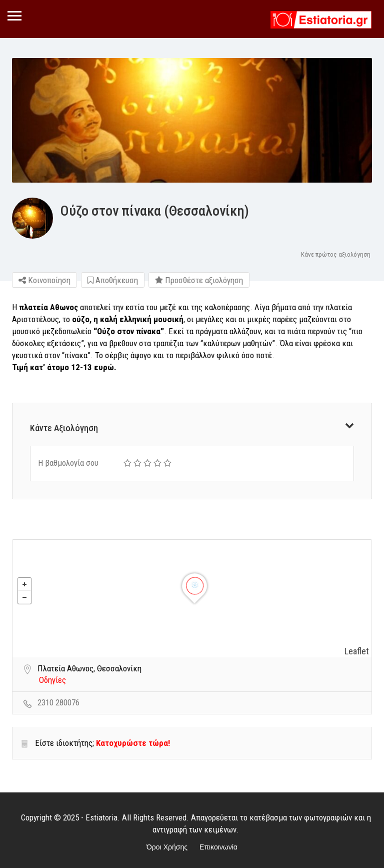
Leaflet (357, 651)
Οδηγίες (52, 680)
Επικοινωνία (218, 847)
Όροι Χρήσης (167, 847)
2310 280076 (58, 702)
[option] (192, 120)
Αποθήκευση (113, 280)
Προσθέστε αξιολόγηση (199, 280)
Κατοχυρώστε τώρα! (133, 743)
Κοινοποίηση (44, 280)
